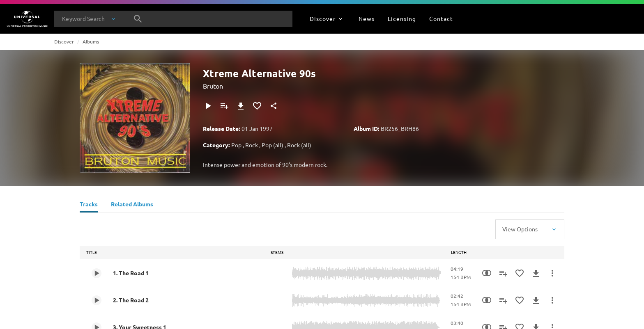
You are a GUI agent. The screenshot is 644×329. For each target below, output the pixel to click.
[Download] (241, 106)
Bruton (213, 86)
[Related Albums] (132, 205)
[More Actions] (552, 273)
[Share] (274, 106)
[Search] (138, 19)
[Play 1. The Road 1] (97, 273)
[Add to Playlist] (224, 106)
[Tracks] (89, 205)
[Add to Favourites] (257, 106)
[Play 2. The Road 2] (97, 300)
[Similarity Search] (487, 273)
